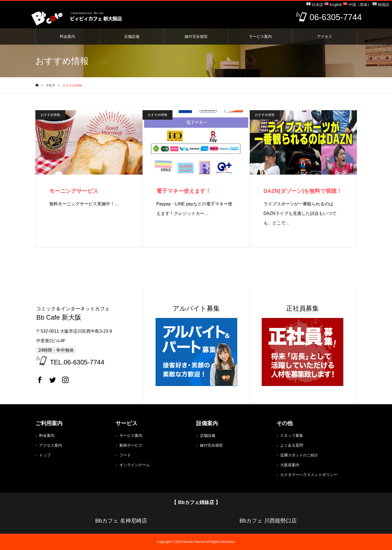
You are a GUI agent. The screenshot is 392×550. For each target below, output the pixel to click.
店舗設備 (132, 36)
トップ (45, 455)
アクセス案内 (51, 445)
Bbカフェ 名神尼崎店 (121, 521)
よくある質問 (292, 445)
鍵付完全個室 (196, 36)
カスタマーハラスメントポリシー (309, 475)
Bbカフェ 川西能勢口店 (268, 521)
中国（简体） (357, 5)
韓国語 (381, 5)
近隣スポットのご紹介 (299, 455)
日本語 (315, 5)
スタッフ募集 (292, 435)
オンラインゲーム (135, 465)
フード (125, 455)
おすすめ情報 (50, 115)
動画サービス (131, 445)
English (333, 5)
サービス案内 (260, 36)
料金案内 (67, 36)
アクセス (325, 36)
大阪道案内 (290, 465)
